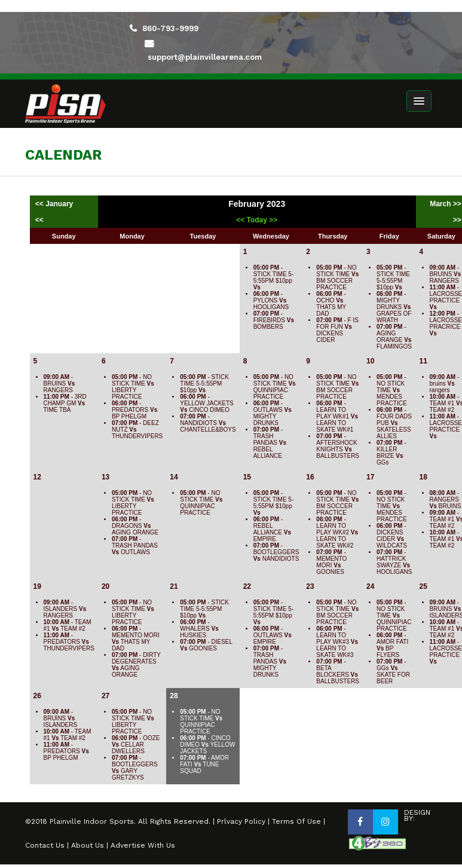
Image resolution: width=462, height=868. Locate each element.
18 (423, 477)
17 (370, 477)
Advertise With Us (143, 845)
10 (370, 361)
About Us (88, 845)
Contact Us (45, 845)
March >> (446, 204)
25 (423, 586)
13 (105, 477)
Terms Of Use (296, 821)
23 (310, 586)
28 (174, 696)
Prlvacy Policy (241, 821)
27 (105, 696)
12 (37, 477)
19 (37, 586)
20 (105, 586)
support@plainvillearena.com (205, 57)
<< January (55, 204)
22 (247, 586)
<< (39, 220)
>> (457, 220)
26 (37, 696)
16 (310, 477)
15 (247, 477)
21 (174, 586)
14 (174, 477)
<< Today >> (257, 220)
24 (370, 586)
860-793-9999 (170, 28)
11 (423, 361)
